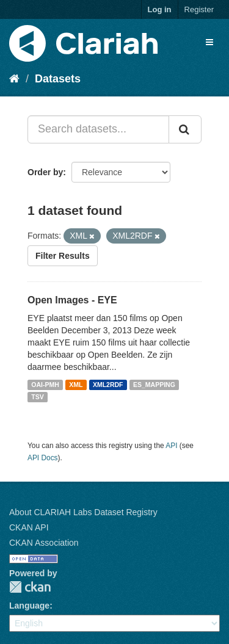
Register (199, 9)
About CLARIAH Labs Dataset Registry (83, 512)
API (171, 446)
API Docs (43, 458)
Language (29, 606)
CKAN (30, 587)
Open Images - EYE (72, 300)
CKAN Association (44, 543)
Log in (160, 9)
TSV (37, 397)
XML (76, 385)
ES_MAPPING (154, 385)
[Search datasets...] (98, 129)
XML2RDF (108, 385)
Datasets (58, 79)
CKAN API (29, 527)
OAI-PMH (45, 385)
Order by (45, 172)
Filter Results (63, 256)
